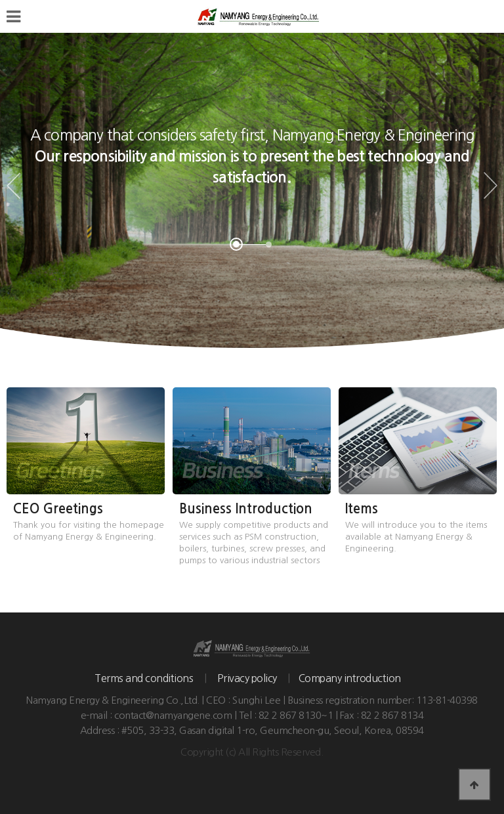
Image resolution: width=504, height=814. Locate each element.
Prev (13, 186)
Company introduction (350, 678)
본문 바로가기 (0, 0)
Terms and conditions (144, 678)
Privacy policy (247, 678)
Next (491, 186)
